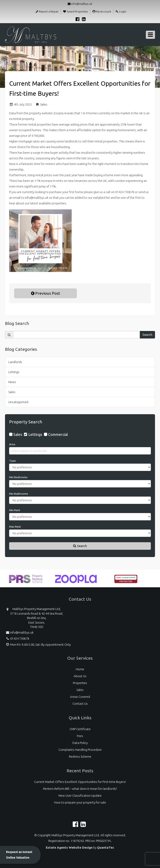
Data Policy (80, 743)
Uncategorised (18, 402)
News (12, 382)
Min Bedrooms (18, 477)
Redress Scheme (80, 757)
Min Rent (15, 510)
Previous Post (46, 293)
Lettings (14, 372)
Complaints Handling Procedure (80, 750)
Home (80, 669)
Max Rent (15, 527)
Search (147, 335)
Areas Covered (80, 697)
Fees (80, 736)
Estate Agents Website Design (69, 847)
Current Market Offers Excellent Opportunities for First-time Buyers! (80, 782)
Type (12, 461)
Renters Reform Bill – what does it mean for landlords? (80, 789)
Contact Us (80, 704)
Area (12, 444)
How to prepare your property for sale (80, 802)
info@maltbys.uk (80, 4)
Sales (44, 104)
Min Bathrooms (19, 494)
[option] (26, 581)
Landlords (15, 362)
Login (121, 11)
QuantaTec (106, 847)
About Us (80, 676)
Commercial (58, 434)
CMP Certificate (80, 729)
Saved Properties (76, 11)
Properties (80, 683)
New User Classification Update (80, 796)
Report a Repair (47, 11)
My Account (102, 11)
